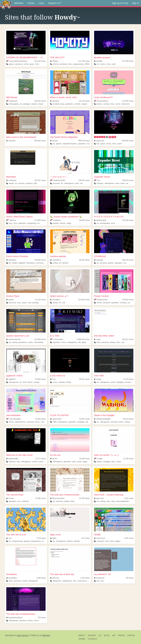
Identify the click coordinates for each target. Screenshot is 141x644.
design (15, 263)
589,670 (84, 141)
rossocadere (57, 339)
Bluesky (46, 635)
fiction (121, 422)
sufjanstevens (20, 422)
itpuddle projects (102, 57)
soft (64, 303)
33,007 (84, 419)
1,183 (85, 578)
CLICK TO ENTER (59, 415)
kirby (99, 342)
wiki (79, 342)
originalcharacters (70, 144)
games (11, 64)
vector (30, 342)
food (25, 382)
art (98, 64)
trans (114, 144)
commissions (41, 263)
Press (121, 635)
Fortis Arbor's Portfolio (17, 256)
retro (70, 64)
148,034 (84, 180)
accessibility (130, 382)
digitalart (22, 263)
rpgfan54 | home (14, 376)
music (55, 382)
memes (35, 462)
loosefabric (12, 574)
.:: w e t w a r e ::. (59, 177)
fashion (70, 541)
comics (103, 64)
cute (29, 303)
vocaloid (56, 104)
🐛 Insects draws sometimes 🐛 (66, 217)
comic (118, 104)
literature (23, 621)
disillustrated (100, 220)
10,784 (84, 498)
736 (130, 578)
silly (18, 462)
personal (19, 64)
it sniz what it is (58, 376)
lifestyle (77, 541)
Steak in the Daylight (104, 415)
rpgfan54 (11, 379)
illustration (31, 263)
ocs (88, 144)
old (87, 422)
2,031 (129, 498)
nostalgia (81, 422)
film (75, 581)
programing (32, 223)
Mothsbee (11, 177)
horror (64, 342)
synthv (99, 303)
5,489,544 (83, 339)
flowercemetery (57, 498)
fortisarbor (11, 260)
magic (69, 223)
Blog (107, 635)
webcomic (125, 104)
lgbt (35, 183)
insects (62, 223)
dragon (118, 541)
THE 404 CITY (57, 57)
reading (61, 382)
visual (119, 462)
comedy (106, 104)
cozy (19, 303)
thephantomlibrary (14, 618)
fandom (65, 263)
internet (56, 64)
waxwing (11, 141)
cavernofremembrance (17, 61)
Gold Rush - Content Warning (109, 495)
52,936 (41, 419)
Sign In (136, 3)
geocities (72, 422)
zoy (97, 180)
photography (14, 104)
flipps (53, 538)
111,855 (40, 220)
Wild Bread (12, 97)
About (82, 635)
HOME (97, 535)
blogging (120, 382)
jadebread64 (12, 459)
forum (109, 144)
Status (131, 635)
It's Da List (55, 455)
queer (32, 64)
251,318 (40, 61)
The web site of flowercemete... (66, 495)
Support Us (55, 3)
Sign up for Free (120, 3)
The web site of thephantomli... (21, 614)
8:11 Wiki (55, 336)
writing (55, 263)
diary (113, 462)
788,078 (128, 180)
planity (10, 300)
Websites (19, 3)
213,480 (128, 101)
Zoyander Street (102, 177)
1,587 (129, 538)
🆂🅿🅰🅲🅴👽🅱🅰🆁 (105, 137)
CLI (100, 635)
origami (84, 104)
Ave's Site (99, 376)
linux (11, 223)
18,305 (84, 459)
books (30, 621)
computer (100, 541)
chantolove (56, 260)
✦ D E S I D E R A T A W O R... (110, 217)
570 (42, 618)
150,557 (40, 180)
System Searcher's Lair (18, 336)
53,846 (41, 379)
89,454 (84, 260)
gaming (27, 541)
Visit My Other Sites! (104, 336)
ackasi (98, 379)
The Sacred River (15, 495)
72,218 (128, 379)
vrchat (26, 64)
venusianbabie (13, 415)
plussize (21, 183)
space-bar (99, 141)
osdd (113, 64)
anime (30, 382)
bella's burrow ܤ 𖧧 (59, 296)
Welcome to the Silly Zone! (19, 455)
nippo (97, 339)
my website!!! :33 (102, 574)
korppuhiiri (99, 578)
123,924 (84, 300)
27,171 (41, 459)
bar (98, 144)
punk (113, 223)
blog (113, 501)
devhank (55, 101)
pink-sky (55, 578)
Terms (82, 639)
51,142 (41, 300)
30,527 (84, 379)
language (46, 541)
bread (41, 104)
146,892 (40, 260)
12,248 (128, 459)
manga (37, 382)
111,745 (84, 61)
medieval (25, 501)
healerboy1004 (58, 180)
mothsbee (11, 180)
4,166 (41, 578)
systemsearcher (14, 339)
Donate (92, 635)
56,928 (84, 220)
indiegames (72, 342)
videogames (69, 183)
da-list (54, 459)
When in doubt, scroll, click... (64, 97)
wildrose (11, 220)
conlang (123, 303)
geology (36, 303)
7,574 (41, 538)
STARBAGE (100, 256)
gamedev (69, 104)
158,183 (40, 101)
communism (82, 581)
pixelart (56, 223)
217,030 (128, 61)
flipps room (56, 535)
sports (113, 382)
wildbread (12, 101)
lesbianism (57, 581)
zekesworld (56, 419)
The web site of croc (16, 535)
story (108, 501)
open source (23, 635)
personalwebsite (122, 501)
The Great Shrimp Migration (64, 137)
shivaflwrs (55, 300)
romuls (10, 498)
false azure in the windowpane (21, 137)
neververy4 (100, 538)
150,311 (128, 339)
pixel (77, 183)
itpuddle (98, 61)
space (103, 144)
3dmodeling (39, 342)
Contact (92, 639)
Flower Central (101, 296)
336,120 (128, 260)
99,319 (128, 419)
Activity (31, 3)
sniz (53, 379)
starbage (99, 260)
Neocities (9, 635)
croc (9, 538)
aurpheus (55, 220)
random (34, 104)
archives (100, 183)
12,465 (41, 498)
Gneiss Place (13, 296)
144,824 (128, 300)
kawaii (11, 183)
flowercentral (101, 300)
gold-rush (99, 498)
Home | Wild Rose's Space (19, 217)
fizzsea (54, 141)
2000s (87, 64)
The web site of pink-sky (62, 574)
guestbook (23, 342)
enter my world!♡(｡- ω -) (106, 455)
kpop (62, 104)
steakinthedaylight (102, 419)
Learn (41, 3)
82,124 (84, 101)
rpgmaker (82, 144)
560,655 (128, 141)
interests (12, 462)
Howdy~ (67, 17)
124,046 (40, 339)
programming (78, 64)
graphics (29, 183)
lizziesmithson (101, 101)
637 (86, 538)
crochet (77, 104)
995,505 (40, 141)
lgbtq (84, 342)
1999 (55, 422)
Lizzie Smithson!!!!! (103, 97)
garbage (27, 104)
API (114, 635)
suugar (98, 459)
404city (54, 61)
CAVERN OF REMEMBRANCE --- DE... (26, 57)
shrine (11, 422)
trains (123, 183)
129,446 (128, 220)
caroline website (58, 256)
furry (37, 64)
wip (98, 581)
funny (37, 422)
